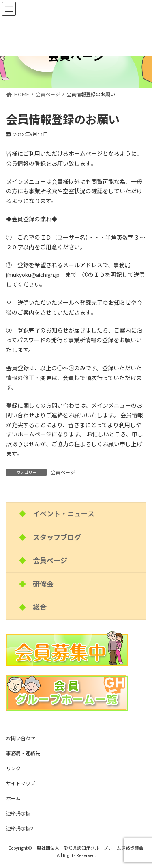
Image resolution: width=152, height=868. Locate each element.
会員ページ (63, 472)
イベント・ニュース (64, 514)
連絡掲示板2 (20, 828)
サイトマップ (21, 783)
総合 (40, 607)
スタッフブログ (57, 537)
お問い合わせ (21, 738)
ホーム (13, 798)
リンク (13, 768)
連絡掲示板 (18, 813)
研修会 (43, 584)
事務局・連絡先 (23, 753)
